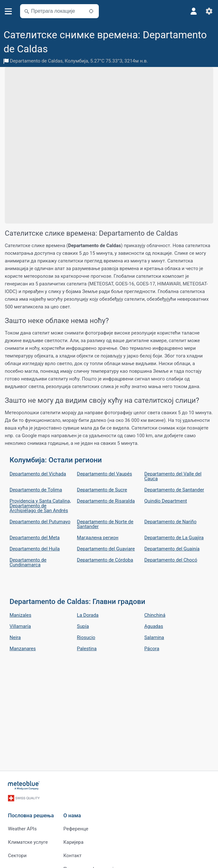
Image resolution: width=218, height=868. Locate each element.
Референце (76, 829)
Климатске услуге (28, 842)
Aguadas (154, 626)
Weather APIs (22, 829)
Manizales (20, 615)
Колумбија (76, 61)
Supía (83, 626)
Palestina (87, 649)
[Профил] (194, 11)
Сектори (17, 856)
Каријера (73, 842)
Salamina (154, 637)
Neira (15, 637)
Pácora (152, 649)
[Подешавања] (209, 11)
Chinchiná (155, 615)
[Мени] (8, 11)
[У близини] (91, 11)
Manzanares (23, 649)
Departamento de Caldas (36, 61)
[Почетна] (24, 785)
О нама (72, 816)
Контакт (73, 856)
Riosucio (86, 637)
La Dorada (88, 615)
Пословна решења (31, 816)
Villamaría (20, 626)
